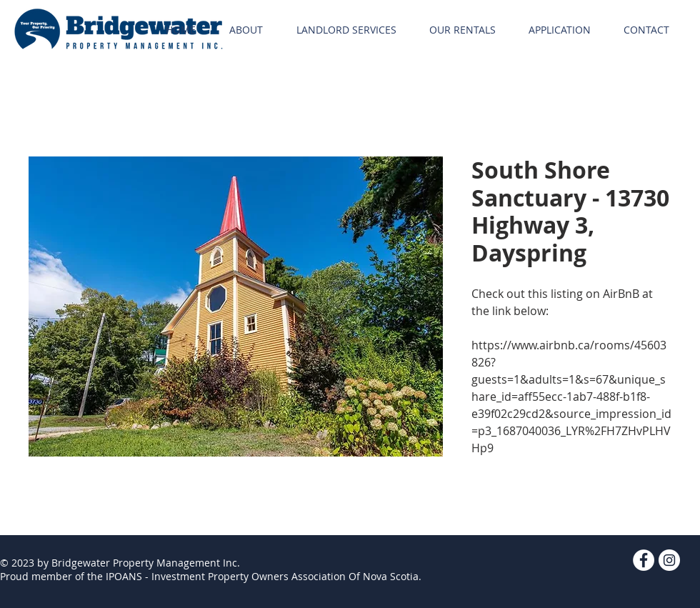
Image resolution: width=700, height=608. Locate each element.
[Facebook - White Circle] (644, 560)
